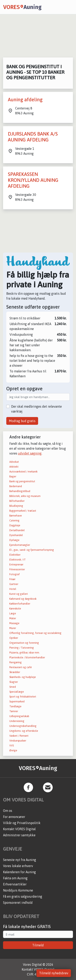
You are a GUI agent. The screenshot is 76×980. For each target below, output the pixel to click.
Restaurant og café (21, 667)
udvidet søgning (30, 453)
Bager (13, 476)
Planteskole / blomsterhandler (27, 657)
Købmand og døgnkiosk (23, 599)
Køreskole (15, 609)
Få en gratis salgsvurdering (23, 896)
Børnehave (16, 516)
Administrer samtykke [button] (19, 835)
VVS (12, 745)
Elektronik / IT (18, 560)
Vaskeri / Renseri (19, 736)
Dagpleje (15, 525)
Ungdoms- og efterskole (24, 731)
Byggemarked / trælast (23, 511)
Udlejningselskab (19, 716)
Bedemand (16, 486)
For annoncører (14, 817)
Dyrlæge (14, 540)
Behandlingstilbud (20, 491)
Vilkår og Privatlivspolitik (22, 823)
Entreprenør (16, 564)
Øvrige (13, 750)
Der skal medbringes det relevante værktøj (36, 409)
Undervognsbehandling (23, 726)
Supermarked (17, 701)
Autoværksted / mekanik (23, 472)
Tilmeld (38, 945)
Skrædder (15, 672)
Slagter (14, 682)
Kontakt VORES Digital (19, 829)
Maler (13, 618)
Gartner (14, 584)
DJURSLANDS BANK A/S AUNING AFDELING (33, 137)
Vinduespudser (18, 741)
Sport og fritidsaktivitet (23, 697)
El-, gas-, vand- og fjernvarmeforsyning (32, 550)
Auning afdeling (25, 100)
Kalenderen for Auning (19, 872)
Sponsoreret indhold (18, 903)
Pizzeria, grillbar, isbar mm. (25, 653)
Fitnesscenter (17, 569)
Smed (13, 687)
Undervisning (17, 721)
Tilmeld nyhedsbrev (54, 973)
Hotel (13, 589)
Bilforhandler (17, 501)
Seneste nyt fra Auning (20, 860)
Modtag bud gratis (22, 421)
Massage (14, 623)
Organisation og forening (24, 643)
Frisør (12, 579)
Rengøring (16, 662)
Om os (8, 811)
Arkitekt (14, 467)
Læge (13, 613)
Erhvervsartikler (15, 884)
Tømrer (14, 711)
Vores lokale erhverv (18, 866)
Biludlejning (16, 506)
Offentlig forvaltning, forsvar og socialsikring (35, 633)
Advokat (14, 462)
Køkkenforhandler (20, 604)
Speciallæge (17, 692)
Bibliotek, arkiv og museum (25, 496)
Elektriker (15, 555)
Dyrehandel (16, 535)
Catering (14, 520)
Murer (13, 628)
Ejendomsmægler (20, 545)
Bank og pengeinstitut (22, 481)
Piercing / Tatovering (22, 648)
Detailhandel (17, 530)
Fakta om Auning (15, 878)
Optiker (14, 638)
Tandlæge (15, 706)
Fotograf (14, 574)
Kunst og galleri (19, 594)
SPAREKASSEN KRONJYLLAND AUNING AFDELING (33, 180)
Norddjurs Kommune (18, 890)
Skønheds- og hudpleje (23, 677)
